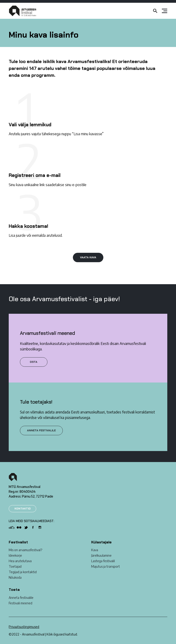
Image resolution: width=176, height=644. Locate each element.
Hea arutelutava (20, 561)
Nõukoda (15, 577)
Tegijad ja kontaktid (23, 572)
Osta (34, 362)
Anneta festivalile (21, 598)
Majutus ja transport (106, 566)
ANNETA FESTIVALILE (41, 430)
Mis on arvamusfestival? (25, 550)
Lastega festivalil (103, 561)
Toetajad (15, 566)
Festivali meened (21, 603)
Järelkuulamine (101, 555)
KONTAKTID (23, 509)
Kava (95, 550)
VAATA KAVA (88, 257)
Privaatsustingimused (24, 627)
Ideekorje (15, 555)
